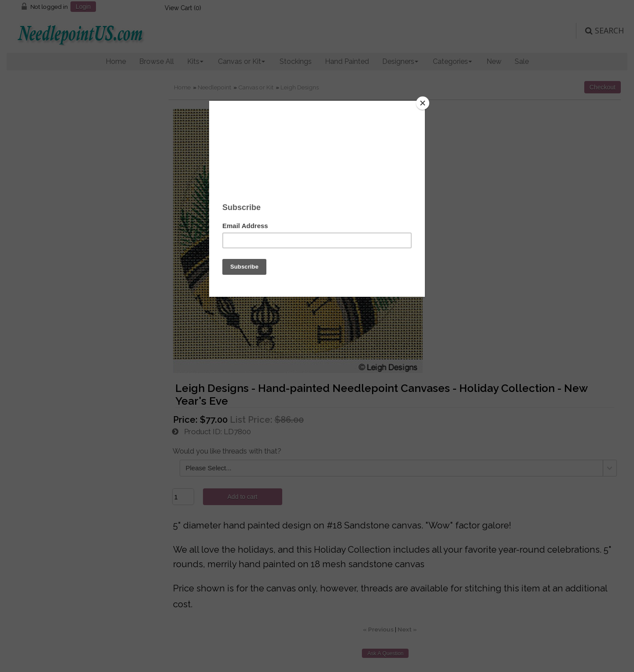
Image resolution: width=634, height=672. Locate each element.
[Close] (423, 103)
